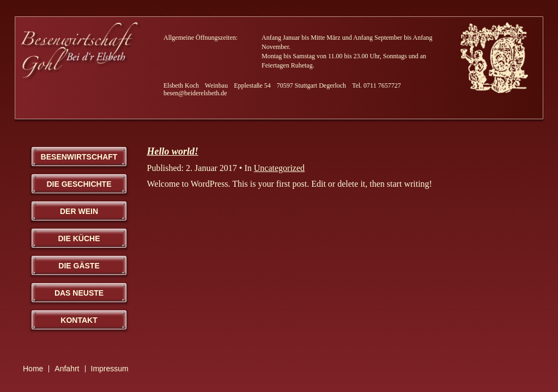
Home (33, 369)
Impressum (110, 369)
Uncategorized (279, 168)
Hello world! (173, 151)
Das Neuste (79, 293)
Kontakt (79, 320)
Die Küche (79, 238)
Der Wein (79, 211)
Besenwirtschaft (79, 157)
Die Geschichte (79, 184)
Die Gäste (79, 266)
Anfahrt (67, 369)
